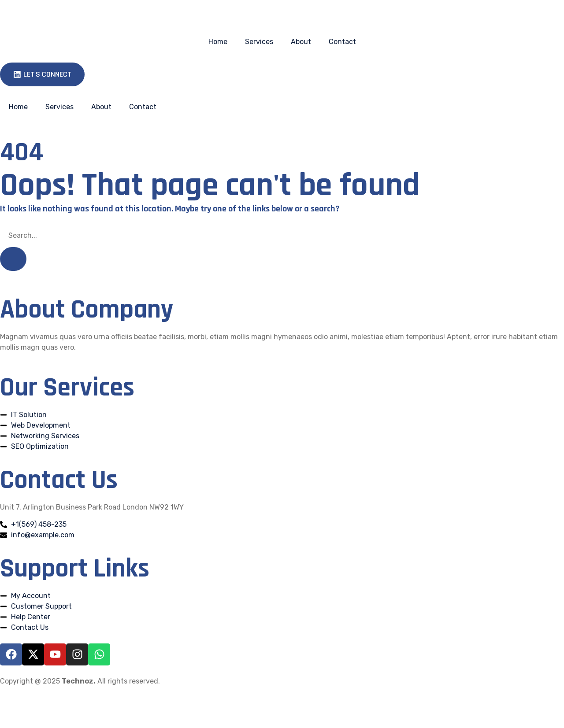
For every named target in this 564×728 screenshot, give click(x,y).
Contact (342, 42)
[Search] (13, 259)
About (301, 42)
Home (218, 42)
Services (259, 42)
